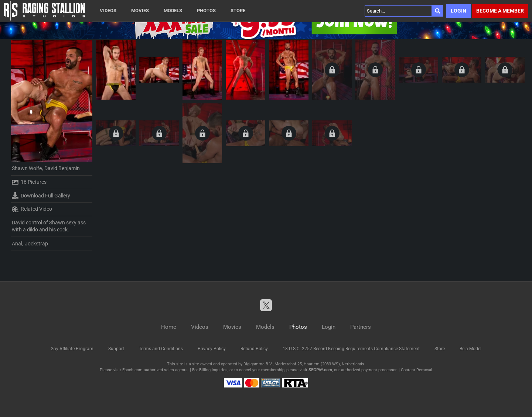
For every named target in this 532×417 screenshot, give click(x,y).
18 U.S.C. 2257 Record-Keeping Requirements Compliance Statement (351, 349)
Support (116, 349)
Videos (108, 11)
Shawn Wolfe (27, 168)
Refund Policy (254, 349)
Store (238, 11)
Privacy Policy (212, 349)
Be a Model (470, 349)
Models (173, 11)
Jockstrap (36, 244)
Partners (361, 327)
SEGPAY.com (320, 370)
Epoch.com (132, 370)
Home (169, 327)
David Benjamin (62, 168)
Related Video (32, 209)
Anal (17, 244)
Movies (140, 11)
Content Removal (417, 370)
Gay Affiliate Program (72, 349)
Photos (206, 11)
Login (458, 11)
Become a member (500, 11)
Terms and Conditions (161, 349)
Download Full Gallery (41, 196)
